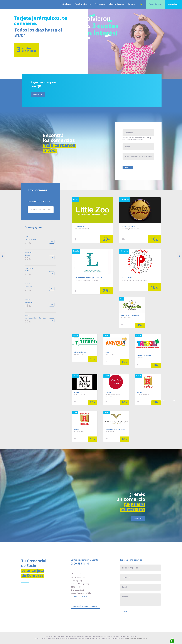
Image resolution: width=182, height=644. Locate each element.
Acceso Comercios (156, 4)
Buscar (128, 167)
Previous (3, 256)
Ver (52, 242)
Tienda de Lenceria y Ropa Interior (87, 280)
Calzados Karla (129, 226)
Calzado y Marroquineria (131, 229)
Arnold (108, 352)
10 (174, 400)
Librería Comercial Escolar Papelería (135, 280)
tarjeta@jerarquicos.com (79, 596)
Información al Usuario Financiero (85, 606)
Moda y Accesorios (80, 394)
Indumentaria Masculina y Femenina (113, 395)
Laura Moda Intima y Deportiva (88, 278)
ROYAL (140, 392)
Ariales (108, 392)
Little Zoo (79, 226)
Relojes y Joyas (110, 431)
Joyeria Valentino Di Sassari (116, 429)
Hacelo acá (138, 519)
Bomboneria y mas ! (143, 394)
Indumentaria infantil (82, 229)
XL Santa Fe (78, 392)
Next (179, 256)
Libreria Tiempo (80, 352)
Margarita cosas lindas (130, 315)
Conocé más (38, 95)
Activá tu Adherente (83, 4)
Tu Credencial (66, 4)
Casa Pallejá (127, 278)
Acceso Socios (174, 4)
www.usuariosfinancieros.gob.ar (137, 638)
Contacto (132, 4)
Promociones (100, 4)
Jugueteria (140, 358)
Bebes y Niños (110, 354)
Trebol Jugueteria (144, 356)
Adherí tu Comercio (116, 4)
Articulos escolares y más (81, 354)
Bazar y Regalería (127, 317)
